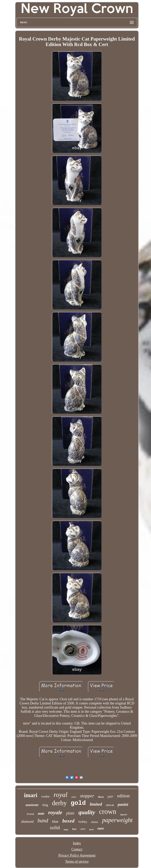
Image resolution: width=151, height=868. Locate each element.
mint (74, 797)
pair (110, 796)
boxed (68, 821)
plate (70, 813)
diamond (27, 822)
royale (55, 812)
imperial (123, 815)
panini (123, 804)
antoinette (32, 805)
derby (59, 803)
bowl (91, 829)
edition (123, 796)
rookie (46, 796)
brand (30, 814)
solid (55, 828)
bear (74, 829)
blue (55, 821)
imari (31, 795)
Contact (77, 849)
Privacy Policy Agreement (77, 855)
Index (77, 843)
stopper (87, 796)
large (66, 829)
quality (87, 812)
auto (41, 813)
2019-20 (110, 805)
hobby (83, 822)
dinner (95, 822)
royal (60, 795)
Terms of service (77, 862)
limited (96, 804)
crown (108, 812)
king (45, 805)
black (101, 797)
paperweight (117, 820)
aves (83, 829)
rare (101, 828)
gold (78, 803)
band (43, 821)
